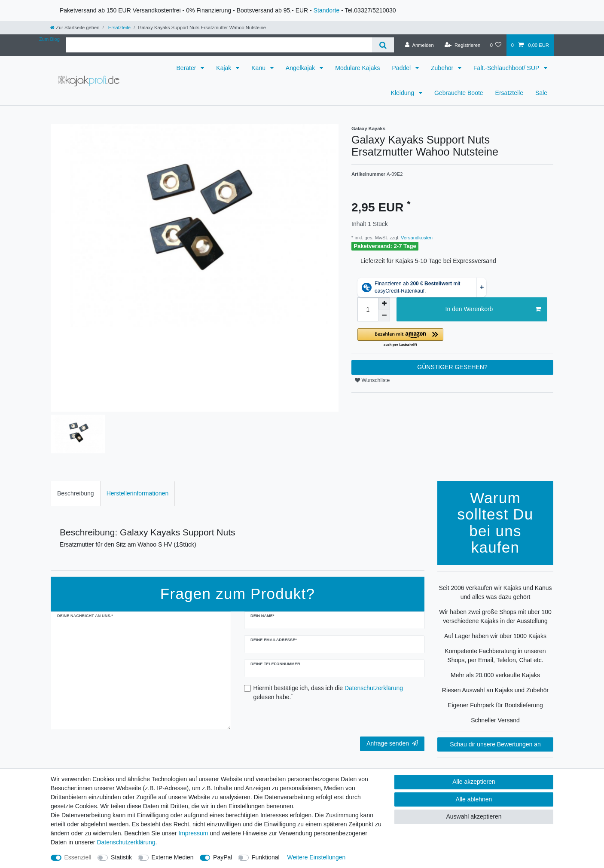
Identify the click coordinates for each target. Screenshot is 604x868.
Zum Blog (49, 39)
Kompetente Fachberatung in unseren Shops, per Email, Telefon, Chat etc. (495, 656)
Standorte (327, 10)
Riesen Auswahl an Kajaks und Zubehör (495, 690)
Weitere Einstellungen (316, 857)
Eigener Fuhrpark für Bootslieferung (495, 705)
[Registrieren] (462, 45)
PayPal (223, 857)
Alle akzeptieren (474, 782)
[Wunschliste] (496, 45)
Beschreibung (76, 493)
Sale (541, 93)
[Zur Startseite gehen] (75, 28)
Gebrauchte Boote (459, 93)
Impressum (193, 833)
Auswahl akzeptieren (474, 816)
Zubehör (443, 68)
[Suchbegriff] (219, 45)
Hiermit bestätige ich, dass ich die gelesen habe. (328, 692)
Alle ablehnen (474, 799)
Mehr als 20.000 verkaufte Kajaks (495, 675)
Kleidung (403, 93)
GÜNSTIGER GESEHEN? (452, 367)
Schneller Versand (495, 720)
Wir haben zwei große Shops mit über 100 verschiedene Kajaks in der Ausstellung (495, 616)
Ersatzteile (119, 28)
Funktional (266, 857)
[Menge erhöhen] (384, 303)
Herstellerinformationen (138, 493)
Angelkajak (301, 68)
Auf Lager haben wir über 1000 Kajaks (495, 636)
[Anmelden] (419, 45)
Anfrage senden (392, 743)
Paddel (402, 68)
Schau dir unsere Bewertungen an (495, 744)
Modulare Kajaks (357, 68)
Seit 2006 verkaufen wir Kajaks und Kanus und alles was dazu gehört (495, 592)
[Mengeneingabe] (368, 309)
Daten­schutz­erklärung (126, 842)
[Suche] (383, 45)
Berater (187, 68)
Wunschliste (372, 380)
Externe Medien (173, 857)
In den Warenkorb (493, 309)
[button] (452, 338)
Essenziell (78, 857)
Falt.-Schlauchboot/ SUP (507, 68)
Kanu (259, 68)
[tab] (76, 494)
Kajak (224, 68)
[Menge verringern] (384, 315)
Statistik (121, 857)
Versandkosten (416, 238)
